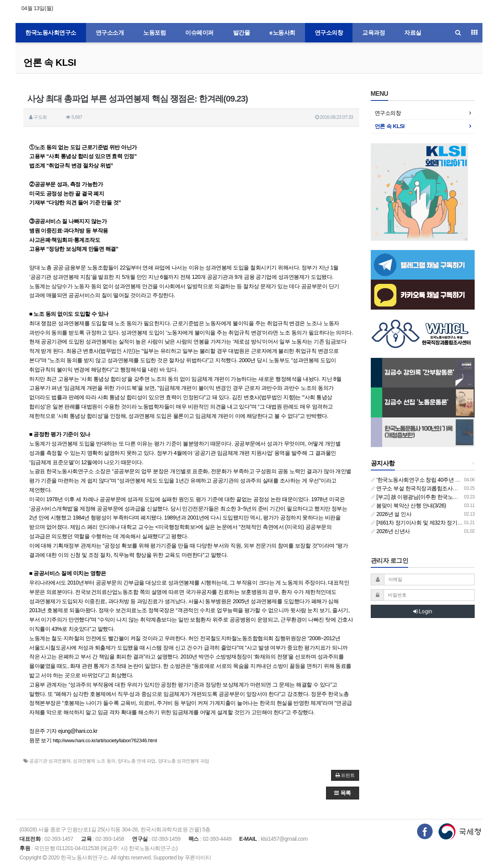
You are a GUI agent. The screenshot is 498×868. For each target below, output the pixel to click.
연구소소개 (110, 33)
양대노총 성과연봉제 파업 (184, 761)
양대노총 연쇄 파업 (137, 761)
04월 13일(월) (37, 8)
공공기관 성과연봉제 (50, 761)
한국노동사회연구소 (51, 33)
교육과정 (373, 33)
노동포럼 (154, 33)
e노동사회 (282, 33)
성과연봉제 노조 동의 (94, 761)
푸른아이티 (198, 857)
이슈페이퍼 (199, 33)
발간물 (242, 33)
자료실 (413, 33)
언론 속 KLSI (50, 63)
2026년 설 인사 (391, 514)
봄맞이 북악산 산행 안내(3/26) (409, 505)
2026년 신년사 (390, 531)
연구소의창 (329, 33)
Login (423, 611)
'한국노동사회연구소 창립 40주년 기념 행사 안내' (430, 480)
